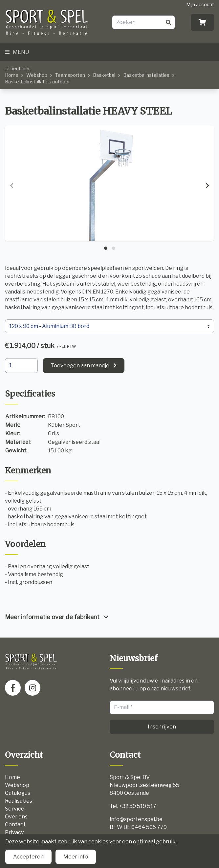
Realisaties (19, 801)
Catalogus (18, 793)
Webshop (37, 75)
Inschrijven (162, 727)
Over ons (16, 817)
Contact (15, 825)
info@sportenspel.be (136, 819)
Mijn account (200, 4)
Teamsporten (70, 75)
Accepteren (28, 857)
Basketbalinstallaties (146, 75)
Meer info (76, 857)
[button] (106, 248)
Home (12, 75)
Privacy (14, 832)
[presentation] (12, 186)
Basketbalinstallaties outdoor (37, 82)
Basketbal (104, 75)
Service (15, 809)
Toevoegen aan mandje (80, 366)
